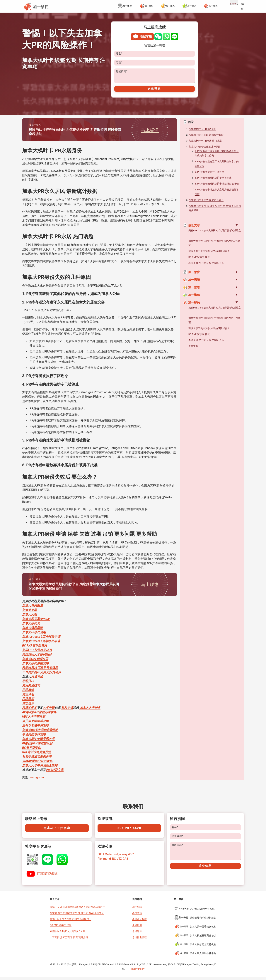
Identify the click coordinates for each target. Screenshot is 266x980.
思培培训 (137, 928)
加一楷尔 (194, 298)
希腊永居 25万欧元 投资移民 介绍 (206, 266)
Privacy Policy (137, 972)
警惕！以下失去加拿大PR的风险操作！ (209, 254)
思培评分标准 (139, 922)
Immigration (37, 780)
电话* (119, 62)
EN (242, 4)
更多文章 (193, 349)
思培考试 (137, 916)
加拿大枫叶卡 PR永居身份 (203, 132)
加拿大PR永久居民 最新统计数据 (206, 138)
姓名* (119, 54)
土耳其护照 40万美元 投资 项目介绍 (69, 940)
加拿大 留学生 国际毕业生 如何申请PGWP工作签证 (77, 916)
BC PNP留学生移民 (35, 648)
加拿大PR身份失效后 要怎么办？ (206, 203)
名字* (175, 830)
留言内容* (177, 848)
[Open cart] (234, 3)
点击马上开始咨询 (57, 831)
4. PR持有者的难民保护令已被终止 (213, 181)
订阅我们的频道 (47, 876)
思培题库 (137, 934)
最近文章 (191, 228)
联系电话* (177, 839)
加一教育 (194, 275)
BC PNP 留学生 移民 (199, 260)
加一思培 (194, 283)
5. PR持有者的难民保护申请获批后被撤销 (217, 187)
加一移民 (194, 305)
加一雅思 (194, 290)
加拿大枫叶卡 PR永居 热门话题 (205, 144)
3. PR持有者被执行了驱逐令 (209, 175)
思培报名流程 (139, 940)
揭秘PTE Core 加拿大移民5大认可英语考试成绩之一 (77, 910)
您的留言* (122, 71)
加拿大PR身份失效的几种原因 (205, 150)
